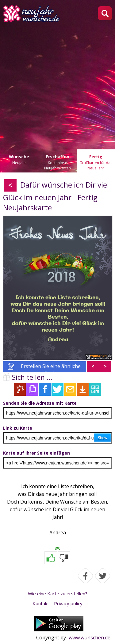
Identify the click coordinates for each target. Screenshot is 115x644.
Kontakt (41, 603)
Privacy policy (68, 603)
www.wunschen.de (90, 638)
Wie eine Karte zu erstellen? (58, 593)
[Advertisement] (57, 84)
